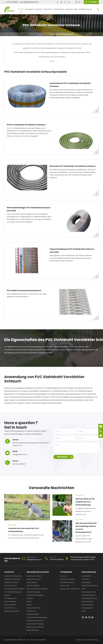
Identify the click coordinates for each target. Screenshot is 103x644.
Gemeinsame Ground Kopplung (37, 589)
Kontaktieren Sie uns (85, 10)
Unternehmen (48, 10)
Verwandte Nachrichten (51, 488)
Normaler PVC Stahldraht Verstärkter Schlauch (73, 166)
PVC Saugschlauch (10, 598)
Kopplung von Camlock (34, 576)
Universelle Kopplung (33, 592)
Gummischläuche (10, 602)
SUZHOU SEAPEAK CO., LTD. (20, 640)
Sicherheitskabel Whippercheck (37, 617)
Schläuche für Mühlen (11, 582)
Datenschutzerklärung (91, 640)
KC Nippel (30, 598)
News (76, 10)
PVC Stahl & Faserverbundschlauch (24, 290)
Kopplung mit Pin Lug (33, 579)
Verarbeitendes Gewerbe (90, 586)
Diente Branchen (59, 10)
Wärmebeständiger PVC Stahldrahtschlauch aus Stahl (29, 209)
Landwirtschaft (86, 576)
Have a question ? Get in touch (21, 425)
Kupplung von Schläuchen (35, 627)
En (79, 2)
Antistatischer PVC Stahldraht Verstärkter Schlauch (70, 85)
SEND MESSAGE (65, 457)
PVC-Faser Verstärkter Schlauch (15, 589)
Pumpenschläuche (10, 605)
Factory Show (65, 586)
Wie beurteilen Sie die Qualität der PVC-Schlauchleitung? (85, 502)
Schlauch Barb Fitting (34, 608)
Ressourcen (69, 10)
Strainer (29, 602)
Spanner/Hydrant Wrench (35, 621)
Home (32, 34)
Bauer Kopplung (32, 582)
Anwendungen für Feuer (89, 598)
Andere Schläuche (33, 630)
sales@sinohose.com (29, 2)
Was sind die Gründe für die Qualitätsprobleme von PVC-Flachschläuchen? (86, 528)
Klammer (30, 605)
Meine (84, 589)
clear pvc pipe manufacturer (70, 589)
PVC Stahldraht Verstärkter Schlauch (61, 34)
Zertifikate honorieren (67, 582)
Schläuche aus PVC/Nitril (12, 579)
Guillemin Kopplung (33, 586)
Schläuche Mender (33, 614)
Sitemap (79, 640)
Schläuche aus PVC (11, 586)
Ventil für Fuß (31, 611)
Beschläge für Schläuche (34, 10)
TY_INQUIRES (91, 2)
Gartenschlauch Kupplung (35, 624)
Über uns (63, 576)
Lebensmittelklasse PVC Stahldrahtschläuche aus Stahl (72, 251)
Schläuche (21, 10)
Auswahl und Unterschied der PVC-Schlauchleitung (24, 530)
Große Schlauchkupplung (35, 595)
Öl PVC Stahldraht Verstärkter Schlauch (26, 125)
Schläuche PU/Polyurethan (13, 576)
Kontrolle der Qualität (67, 579)
